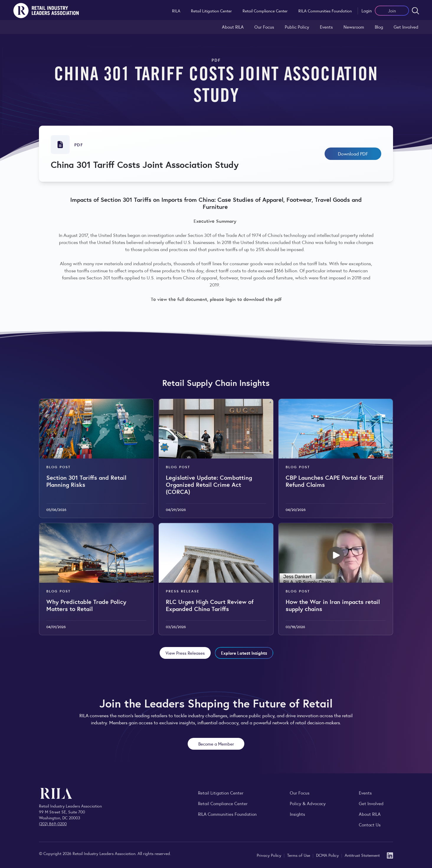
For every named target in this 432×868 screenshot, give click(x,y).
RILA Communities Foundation (325, 11)
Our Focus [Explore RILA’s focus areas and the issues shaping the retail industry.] (264, 27)
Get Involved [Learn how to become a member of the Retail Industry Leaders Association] (406, 27)
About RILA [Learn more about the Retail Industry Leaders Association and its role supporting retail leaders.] (233, 27)
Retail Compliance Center (265, 11)
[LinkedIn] (390, 855)
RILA (176, 11)
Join (392, 10)
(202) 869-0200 (53, 823)
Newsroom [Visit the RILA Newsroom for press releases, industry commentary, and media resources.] (354, 27)
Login (367, 10)
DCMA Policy (328, 855)
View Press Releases (185, 653)
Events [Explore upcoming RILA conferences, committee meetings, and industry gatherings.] (365, 793)
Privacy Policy (270, 855)
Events (326, 27)
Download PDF (353, 154)
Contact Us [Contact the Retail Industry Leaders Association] (370, 824)
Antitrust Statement (362, 855)
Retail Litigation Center (211, 11)
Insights (297, 814)
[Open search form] (415, 11)
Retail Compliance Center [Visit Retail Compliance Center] (223, 803)
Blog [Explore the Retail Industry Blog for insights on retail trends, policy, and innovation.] (379, 27)
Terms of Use (299, 855)
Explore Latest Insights (244, 653)
